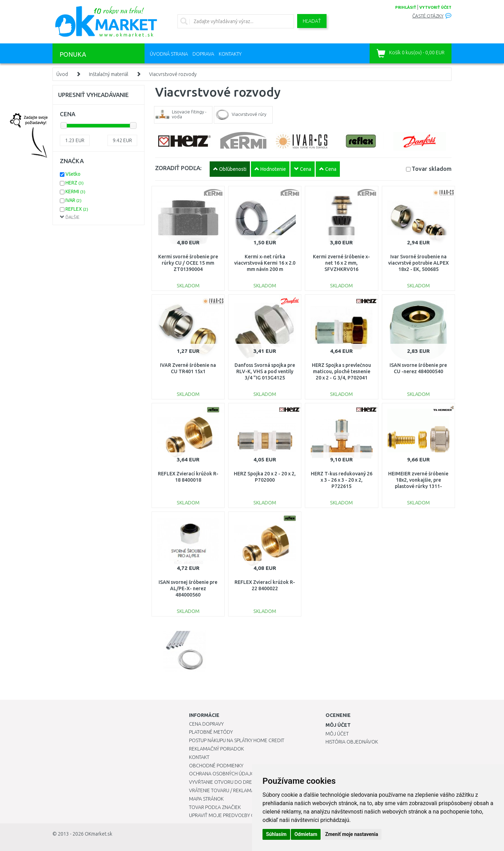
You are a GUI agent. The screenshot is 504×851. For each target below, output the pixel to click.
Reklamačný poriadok (216, 749)
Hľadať (312, 21)
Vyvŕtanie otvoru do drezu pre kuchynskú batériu (251, 782)
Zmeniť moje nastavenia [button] (352, 834)
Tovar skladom (432, 169)
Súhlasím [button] (276, 834)
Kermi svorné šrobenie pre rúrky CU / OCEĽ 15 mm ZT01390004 (188, 263)
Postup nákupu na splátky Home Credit (237, 740)
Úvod (62, 74)
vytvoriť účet (435, 7)
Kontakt (199, 757)
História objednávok (352, 742)
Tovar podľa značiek (215, 807)
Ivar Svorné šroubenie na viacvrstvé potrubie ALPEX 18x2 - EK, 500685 (418, 263)
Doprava (203, 54)
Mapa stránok (206, 799)
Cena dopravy (206, 724)
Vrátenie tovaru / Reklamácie (225, 790)
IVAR (73, 200)
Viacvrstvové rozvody (173, 74)
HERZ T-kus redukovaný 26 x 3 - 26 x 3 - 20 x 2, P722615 (342, 480)
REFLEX (77, 209)
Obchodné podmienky (216, 766)
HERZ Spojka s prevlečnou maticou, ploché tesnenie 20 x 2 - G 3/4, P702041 (341, 371)
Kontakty (230, 54)
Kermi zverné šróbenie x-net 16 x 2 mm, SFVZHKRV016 (341, 263)
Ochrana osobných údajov (223, 774)
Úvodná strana (169, 54)
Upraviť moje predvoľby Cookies (230, 815)
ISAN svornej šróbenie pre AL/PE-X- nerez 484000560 (188, 588)
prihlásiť (406, 7)
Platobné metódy (211, 732)
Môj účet (337, 734)
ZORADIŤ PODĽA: (178, 168)
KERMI (75, 191)
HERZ (75, 183)
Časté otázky (428, 16)
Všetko (73, 174)
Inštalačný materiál (108, 74)
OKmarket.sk (99, 834)
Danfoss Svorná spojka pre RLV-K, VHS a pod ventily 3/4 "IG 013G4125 (265, 371)
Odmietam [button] (306, 834)
